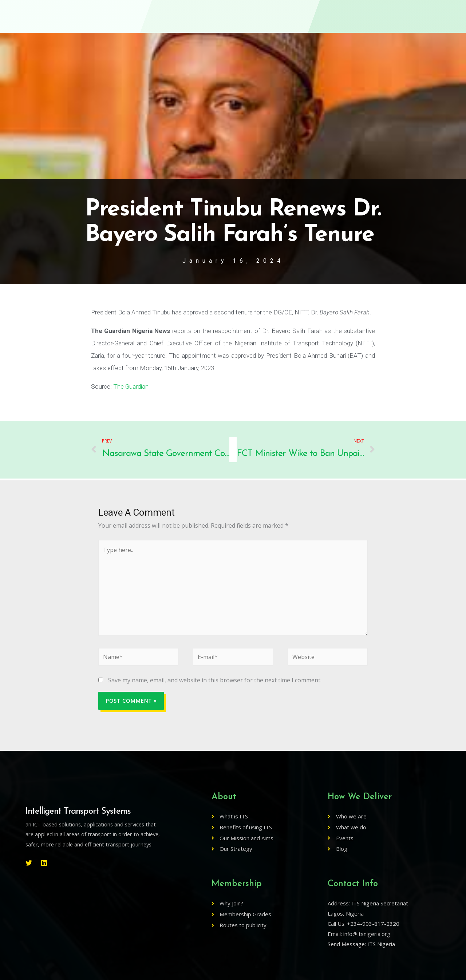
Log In (378, 13)
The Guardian (131, 386)
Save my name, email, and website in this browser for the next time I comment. (215, 680)
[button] (417, 12)
